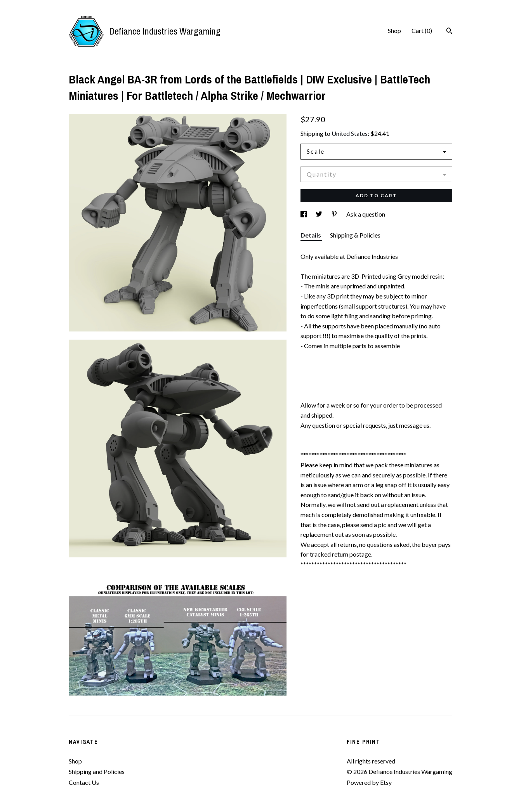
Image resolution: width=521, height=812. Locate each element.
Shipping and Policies (97, 771)
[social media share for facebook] (304, 214)
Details (311, 235)
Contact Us (84, 782)
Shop (394, 30)
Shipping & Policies (355, 235)
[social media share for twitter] (320, 214)
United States (350, 133)
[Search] (449, 32)
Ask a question (366, 214)
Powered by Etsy (369, 782)
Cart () (422, 30)
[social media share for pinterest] (335, 214)
